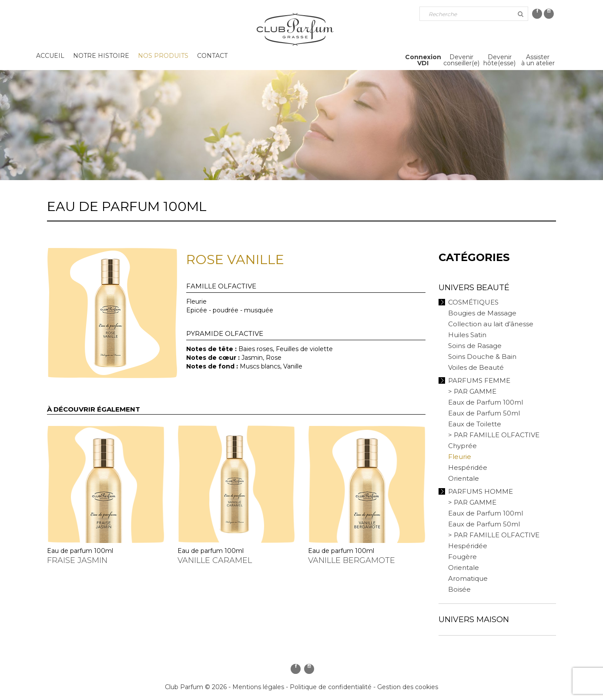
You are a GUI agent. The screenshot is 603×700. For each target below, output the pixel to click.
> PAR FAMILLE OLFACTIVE (494, 435)
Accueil (50, 56)
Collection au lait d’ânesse (491, 324)
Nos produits (163, 56)
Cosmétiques (473, 302)
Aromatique (468, 578)
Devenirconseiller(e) (461, 60)
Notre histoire (101, 56)
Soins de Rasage (475, 346)
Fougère (462, 557)
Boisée (459, 589)
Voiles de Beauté (476, 367)
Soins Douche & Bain (482, 357)
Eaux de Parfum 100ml (486, 402)
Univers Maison (474, 620)
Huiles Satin (467, 335)
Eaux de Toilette (475, 424)
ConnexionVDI (423, 60)
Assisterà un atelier (538, 60)
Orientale (464, 478)
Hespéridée (468, 467)
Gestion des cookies (408, 687)
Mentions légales (258, 687)
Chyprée (462, 446)
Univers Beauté (474, 288)
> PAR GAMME (472, 391)
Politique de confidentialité (331, 687)
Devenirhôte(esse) (499, 60)
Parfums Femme (479, 380)
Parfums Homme (481, 491)
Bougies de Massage (482, 313)
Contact (212, 56)
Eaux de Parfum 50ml (484, 413)
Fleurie (460, 457)
